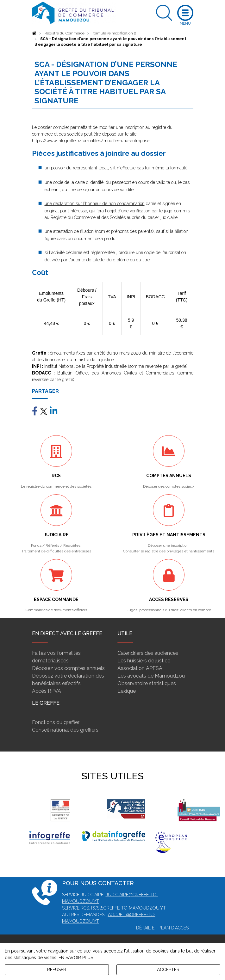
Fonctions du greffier (56, 722)
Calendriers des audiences (148, 653)
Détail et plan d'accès (162, 928)
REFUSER (57, 970)
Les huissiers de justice (144, 661)
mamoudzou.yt (147, 908)
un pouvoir (55, 168)
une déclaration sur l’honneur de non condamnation (95, 204)
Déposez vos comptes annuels (68, 668)
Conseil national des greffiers (65, 730)
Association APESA (140, 668)
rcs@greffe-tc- (110, 908)
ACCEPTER (168, 970)
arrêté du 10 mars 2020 (118, 353)
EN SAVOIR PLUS (76, 958)
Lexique (127, 691)
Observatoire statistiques (147, 683)
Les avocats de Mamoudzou (151, 676)
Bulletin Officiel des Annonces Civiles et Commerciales (116, 373)
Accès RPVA (47, 691)
